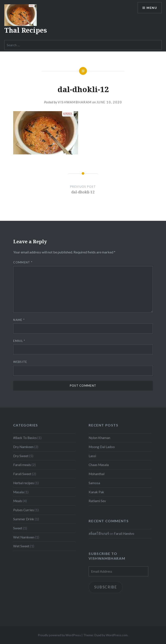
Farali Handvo (124, 533)
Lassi (92, 456)
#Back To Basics (25, 438)
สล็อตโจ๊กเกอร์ (99, 533)
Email (19, 341)
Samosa (94, 483)
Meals (18, 501)
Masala (18, 492)
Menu (152, 8)
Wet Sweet (21, 546)
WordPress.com (117, 635)
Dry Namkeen (23, 447)
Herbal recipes (24, 483)
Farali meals (22, 465)
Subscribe (106, 587)
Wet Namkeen (24, 537)
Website (20, 362)
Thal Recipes (26, 30)
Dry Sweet (21, 456)
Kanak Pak (96, 492)
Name (19, 320)
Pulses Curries (24, 510)
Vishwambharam (75, 102)
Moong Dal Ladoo (102, 447)
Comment (23, 262)
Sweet (18, 528)
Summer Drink (24, 519)
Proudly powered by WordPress (59, 635)
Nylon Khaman (99, 438)
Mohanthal (97, 474)
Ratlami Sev (97, 501)
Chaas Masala (99, 465)
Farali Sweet (22, 474)
